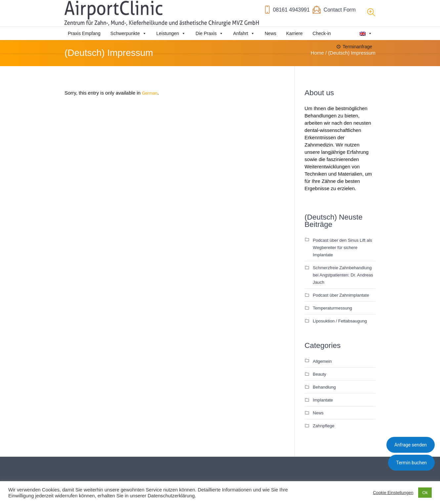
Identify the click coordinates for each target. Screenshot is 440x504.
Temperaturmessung (333, 308)
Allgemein (322, 361)
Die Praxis (209, 33)
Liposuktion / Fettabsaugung (340, 321)
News (270, 33)
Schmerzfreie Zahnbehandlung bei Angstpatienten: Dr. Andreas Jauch (343, 275)
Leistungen (171, 33)
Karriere (294, 33)
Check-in (322, 33)
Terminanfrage (358, 47)
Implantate (323, 400)
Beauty (320, 374)
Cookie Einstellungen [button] (393, 493)
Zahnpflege (324, 426)
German (150, 93)
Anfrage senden (411, 445)
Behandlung (324, 387)
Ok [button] (425, 493)
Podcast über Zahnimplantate (341, 295)
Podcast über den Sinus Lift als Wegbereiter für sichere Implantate (343, 248)
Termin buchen (411, 463)
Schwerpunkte (129, 33)
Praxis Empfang (84, 33)
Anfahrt (244, 33)
